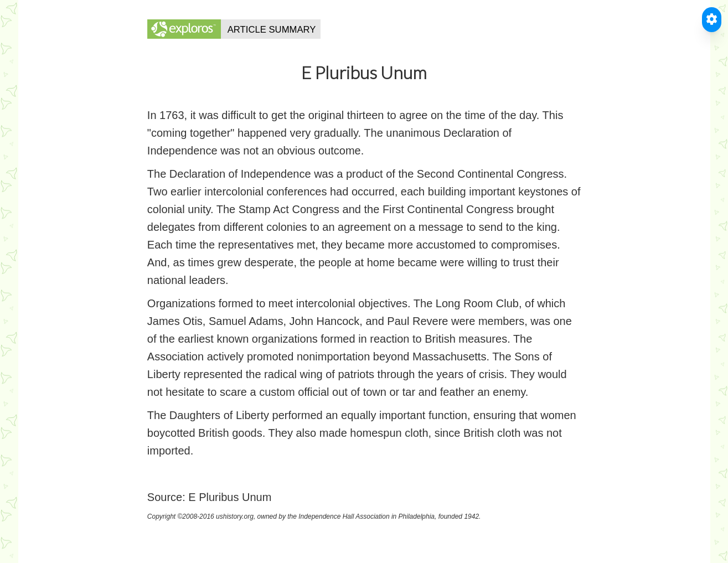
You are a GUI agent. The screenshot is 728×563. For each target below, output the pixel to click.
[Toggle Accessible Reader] (712, 20)
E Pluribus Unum (230, 497)
